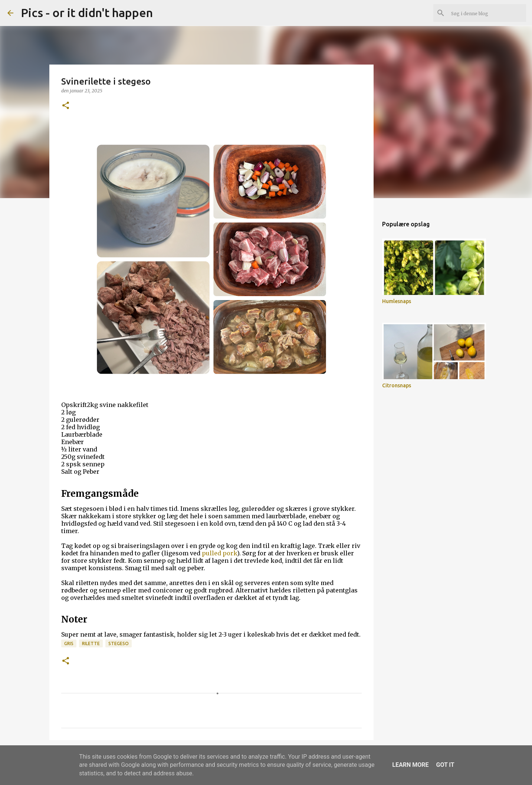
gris (69, 643)
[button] (66, 106)
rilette (91, 643)
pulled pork (219, 553)
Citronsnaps (397, 385)
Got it (445, 765)
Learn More (410, 765)
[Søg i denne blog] (487, 13)
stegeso (119, 643)
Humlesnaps (397, 301)
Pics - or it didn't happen (87, 13)
